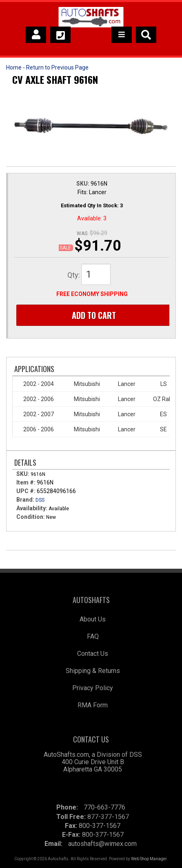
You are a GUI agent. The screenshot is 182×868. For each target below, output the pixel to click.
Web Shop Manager (149, 859)
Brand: (25, 500)
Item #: (27, 482)
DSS (40, 500)
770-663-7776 (104, 807)
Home (14, 67)
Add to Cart (94, 315)
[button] (146, 35)
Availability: (32, 508)
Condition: (31, 517)
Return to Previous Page (57, 67)
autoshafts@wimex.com (102, 844)
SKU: (83, 184)
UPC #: (27, 491)
